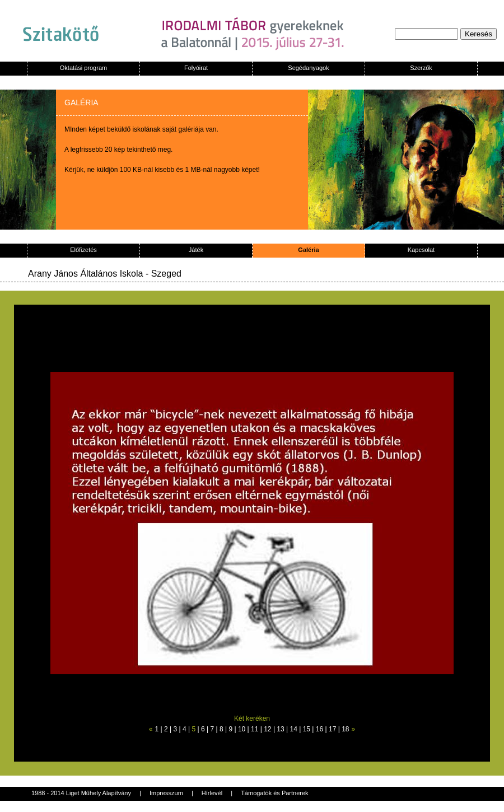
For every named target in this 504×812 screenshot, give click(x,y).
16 (319, 729)
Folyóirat (196, 68)
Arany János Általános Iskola (85, 274)
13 (280, 729)
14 (294, 729)
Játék (196, 250)
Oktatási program (83, 68)
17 (332, 729)
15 (307, 729)
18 (345, 729)
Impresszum (166, 793)
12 (267, 729)
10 (242, 729)
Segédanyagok (308, 68)
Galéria (308, 250)
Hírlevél (212, 793)
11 (255, 729)
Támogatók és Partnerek (274, 793)
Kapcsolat (421, 250)
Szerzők (421, 68)
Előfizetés (83, 250)
